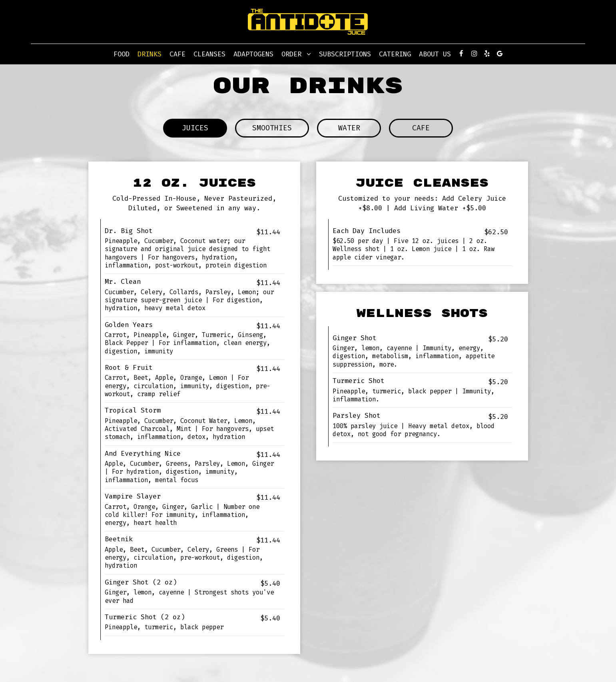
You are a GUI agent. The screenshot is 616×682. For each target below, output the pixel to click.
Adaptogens (253, 54)
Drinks (150, 54)
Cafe (177, 54)
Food (122, 54)
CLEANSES (209, 54)
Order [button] (296, 54)
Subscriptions (345, 54)
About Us (435, 54)
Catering (395, 54)
